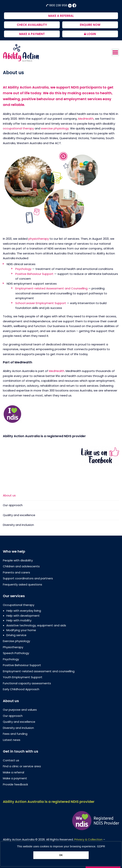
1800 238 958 (57, 5)
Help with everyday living (24, 611)
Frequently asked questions (23, 584)
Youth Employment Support (23, 677)
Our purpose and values (20, 710)
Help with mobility (19, 620)
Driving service (16, 635)
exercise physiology (55, 128)
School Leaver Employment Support (41, 303)
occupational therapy (18, 128)
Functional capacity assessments (27, 683)
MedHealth (86, 119)
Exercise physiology (16, 641)
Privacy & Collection (88, 839)
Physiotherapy (13, 647)
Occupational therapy (19, 605)
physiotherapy (39, 239)
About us (9, 496)
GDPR (101, 846)
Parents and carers (16, 572)
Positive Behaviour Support (34, 274)
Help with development (23, 616)
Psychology (23, 269)
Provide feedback (15, 784)
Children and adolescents (21, 566)
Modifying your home (21, 630)
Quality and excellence (19, 515)
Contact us (11, 760)
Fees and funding (15, 734)
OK (61, 855)
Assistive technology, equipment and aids (36, 625)
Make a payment (15, 778)
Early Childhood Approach (21, 689)
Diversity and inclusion (18, 525)
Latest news (12, 740)
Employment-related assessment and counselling (39, 671)
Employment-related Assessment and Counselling (51, 288)
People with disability (18, 560)
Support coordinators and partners (28, 578)
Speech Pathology (16, 653)
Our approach (13, 505)
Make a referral (14, 772)
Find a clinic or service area (22, 766)
